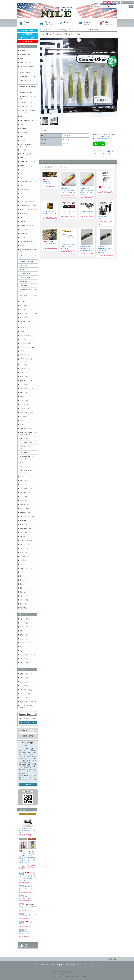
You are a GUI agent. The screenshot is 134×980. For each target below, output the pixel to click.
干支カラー (23, 631)
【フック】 (23, 576)
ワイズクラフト (24, 552)
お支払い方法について (26, 674)
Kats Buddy (23, 536)
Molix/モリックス (24, 331)
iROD (21, 421)
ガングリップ (23, 639)
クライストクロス (25, 596)
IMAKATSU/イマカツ (26, 128)
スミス (22, 59)
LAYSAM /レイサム (25, 512)
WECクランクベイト (26, 369)
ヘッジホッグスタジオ (26, 568)
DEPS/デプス (23, 124)
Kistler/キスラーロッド (26, 429)
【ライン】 (23, 588)
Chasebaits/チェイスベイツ (27, 343)
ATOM (27, 946)
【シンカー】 (23, 580)
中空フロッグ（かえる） (27, 413)
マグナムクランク (25, 663)
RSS (26, 944)
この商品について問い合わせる (104, 139)
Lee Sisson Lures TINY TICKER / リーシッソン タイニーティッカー (27, 932)
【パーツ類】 (23, 604)
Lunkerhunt (23, 339)
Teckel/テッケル (24, 234)
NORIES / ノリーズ (25, 154)
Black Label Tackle (25, 278)
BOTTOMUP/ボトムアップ (27, 162)
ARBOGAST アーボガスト (27, 226)
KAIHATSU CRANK (25, 528)
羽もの (22, 651)
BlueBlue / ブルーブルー (26, 262)
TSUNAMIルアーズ (25, 492)
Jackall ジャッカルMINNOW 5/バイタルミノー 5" (27, 906)
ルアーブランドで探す (26, 690)
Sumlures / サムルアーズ (27, 202)
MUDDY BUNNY (24, 508)
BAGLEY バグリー (25, 222)
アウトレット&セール (26, 619)
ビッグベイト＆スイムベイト (28, 655)
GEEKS (22, 425)
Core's (21, 572)
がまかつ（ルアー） (25, 548)
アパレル (22, 647)
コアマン (22, 174)
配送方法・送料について (27, 678)
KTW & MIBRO (24, 230)
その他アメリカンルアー (27, 381)
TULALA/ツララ (24, 439)
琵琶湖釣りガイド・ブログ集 (28, 702)
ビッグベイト (23, 385)
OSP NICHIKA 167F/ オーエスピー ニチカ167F (27, 888)
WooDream (23, 520)
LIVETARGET (24, 317)
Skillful (22, 194)
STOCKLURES (24, 504)
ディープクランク (25, 623)
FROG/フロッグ (24, 500)
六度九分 (22, 186)
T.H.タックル (23, 524)
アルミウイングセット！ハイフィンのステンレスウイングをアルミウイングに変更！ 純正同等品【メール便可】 (28, 876)
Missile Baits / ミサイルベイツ (28, 335)
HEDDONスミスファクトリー (28, 55)
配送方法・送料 (54, 965)
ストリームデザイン (25, 532)
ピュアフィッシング (25, 484)
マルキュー (23, 178)
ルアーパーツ (23, 659)
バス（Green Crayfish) (60, 30)
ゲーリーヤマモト (25, 401)
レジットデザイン (25, 365)
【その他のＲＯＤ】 (25, 592)
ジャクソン (23, 238)
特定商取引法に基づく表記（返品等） (106, 134)
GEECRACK (23, 214)
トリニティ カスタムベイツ (28, 540)
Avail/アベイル (24, 564)
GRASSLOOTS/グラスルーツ (28, 182)
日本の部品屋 (23, 608)
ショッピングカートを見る (28, 723)
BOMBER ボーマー (25, 274)
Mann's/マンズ (24, 327)
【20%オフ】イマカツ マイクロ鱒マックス (49, 244)
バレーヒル (23, 198)
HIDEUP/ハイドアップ (26, 166)
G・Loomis (23, 417)
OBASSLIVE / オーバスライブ (28, 210)
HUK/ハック (23, 246)
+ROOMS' (23, 140)
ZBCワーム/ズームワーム (27, 63)
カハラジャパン (24, 405)
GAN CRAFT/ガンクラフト (27, 132)
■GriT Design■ (24, 560)
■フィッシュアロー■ (25, 556)
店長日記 (28, 785)
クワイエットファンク (26, 488)
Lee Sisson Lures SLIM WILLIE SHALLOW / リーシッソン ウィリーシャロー (32, 857)
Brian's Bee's (23, 285)
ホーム (27, 23)
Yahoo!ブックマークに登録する (104, 151)
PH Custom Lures (25, 373)
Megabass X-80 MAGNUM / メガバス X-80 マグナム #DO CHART (68, 190)
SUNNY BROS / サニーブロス (28, 206)
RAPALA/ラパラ (24, 309)
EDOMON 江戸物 (25, 190)
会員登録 (107, 2)
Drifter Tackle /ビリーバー (27, 389)
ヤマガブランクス (25, 466)
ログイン (116, 2)
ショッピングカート (107, 23)
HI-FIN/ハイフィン (25, 393)
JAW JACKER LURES (26, 282)
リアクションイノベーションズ (28, 313)
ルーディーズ (23, 170)
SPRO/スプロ (24, 351)
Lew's (21, 462)
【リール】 (23, 584)
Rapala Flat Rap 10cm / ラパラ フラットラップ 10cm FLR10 (68, 246)
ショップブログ (24, 686)
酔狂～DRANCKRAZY (26, 453)
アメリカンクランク (25, 377)
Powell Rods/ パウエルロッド (28, 443)
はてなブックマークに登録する (104, 153)
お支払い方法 (44, 965)
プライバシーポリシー (84, 965)
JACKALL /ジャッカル (26, 92)
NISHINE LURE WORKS (27, 73)
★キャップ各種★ (25, 600)
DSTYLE (22, 476)
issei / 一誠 (48, 30)
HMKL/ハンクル (24, 480)
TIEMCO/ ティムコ (25, 158)
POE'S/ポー (23, 301)
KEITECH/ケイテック (26, 544)
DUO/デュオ (23, 270)
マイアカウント (128, 2)
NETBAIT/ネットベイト (26, 305)
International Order (25, 698)
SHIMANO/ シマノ (25, 409)
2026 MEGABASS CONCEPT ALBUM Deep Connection (50, 213)
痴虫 (21, 218)
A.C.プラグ (23, 116)
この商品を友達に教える (102, 137)
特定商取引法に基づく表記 (68, 965)
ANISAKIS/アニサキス (26, 102)
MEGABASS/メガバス (26, 106)
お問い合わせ (87, 23)
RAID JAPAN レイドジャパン (28, 77)
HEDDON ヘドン (24, 51)
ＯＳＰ (22, 136)
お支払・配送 (47, 23)
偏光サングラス (24, 635)
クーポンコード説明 (25, 694)
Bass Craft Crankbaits (26, 242)
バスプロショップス (25, 643)
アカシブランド (24, 496)
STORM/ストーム (25, 355)
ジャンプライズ (24, 266)
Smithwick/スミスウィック (27, 347)
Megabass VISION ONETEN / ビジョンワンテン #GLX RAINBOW (87, 249)
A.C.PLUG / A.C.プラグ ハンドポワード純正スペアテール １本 (28, 830)
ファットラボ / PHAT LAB (27, 516)
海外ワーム (23, 397)
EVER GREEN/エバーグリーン (28, 120)
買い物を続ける (100, 141)
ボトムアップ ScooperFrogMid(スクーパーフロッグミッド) (49, 181)
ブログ (67, 23)
